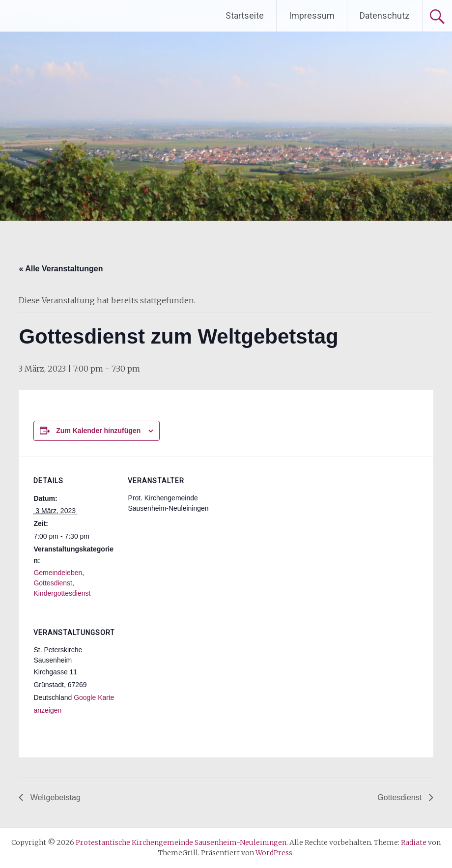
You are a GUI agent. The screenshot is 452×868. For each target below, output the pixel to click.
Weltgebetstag (54, 797)
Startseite (245, 15)
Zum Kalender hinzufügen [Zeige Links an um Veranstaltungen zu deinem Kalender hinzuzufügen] (98, 431)
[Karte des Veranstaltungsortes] (180, 676)
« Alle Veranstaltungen (61, 269)
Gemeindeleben (58, 573)
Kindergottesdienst (62, 593)
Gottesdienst (53, 583)
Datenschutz (385, 15)
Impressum (312, 15)
